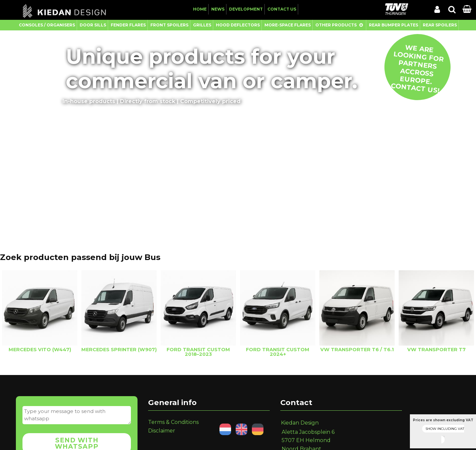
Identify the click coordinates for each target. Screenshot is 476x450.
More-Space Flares (288, 25)
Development (246, 9)
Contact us (282, 9)
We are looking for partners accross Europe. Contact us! (417, 69)
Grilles (202, 25)
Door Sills (93, 25)
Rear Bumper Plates (394, 25)
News (218, 9)
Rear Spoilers (440, 25)
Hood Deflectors (238, 25)
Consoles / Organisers (47, 25)
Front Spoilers (169, 25)
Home (200, 9)
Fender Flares (128, 25)
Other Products (336, 25)
